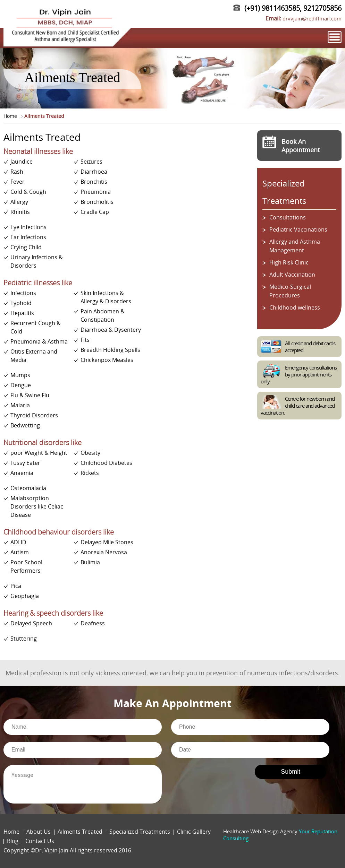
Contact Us (40, 841)
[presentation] (216, 776)
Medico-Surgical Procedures (290, 291)
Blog (13, 841)
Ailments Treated (80, 832)
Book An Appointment (301, 146)
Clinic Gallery (194, 832)
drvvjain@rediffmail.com (312, 18)
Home (10, 116)
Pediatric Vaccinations (298, 229)
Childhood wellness (295, 307)
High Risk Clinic (289, 262)
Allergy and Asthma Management (295, 246)
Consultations (288, 217)
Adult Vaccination (292, 275)
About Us (39, 832)
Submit (291, 772)
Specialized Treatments (140, 832)
